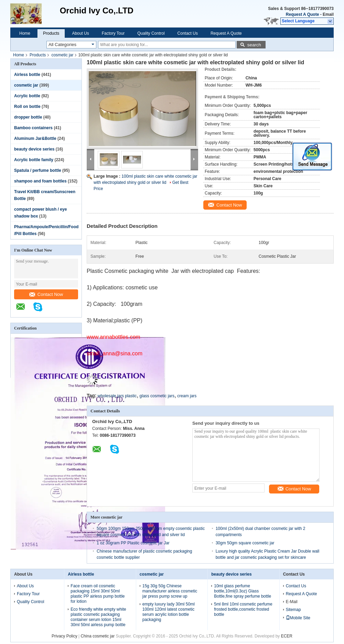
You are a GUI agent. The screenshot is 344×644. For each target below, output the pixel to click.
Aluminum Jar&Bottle (35, 138)
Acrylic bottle (27, 96)
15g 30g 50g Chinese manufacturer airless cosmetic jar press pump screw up (170, 591)
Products (51, 33)
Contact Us (188, 33)
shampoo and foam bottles (40, 181)
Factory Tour (113, 33)
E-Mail (292, 602)
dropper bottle (28, 117)
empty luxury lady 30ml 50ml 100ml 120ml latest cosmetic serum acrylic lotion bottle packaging (169, 612)
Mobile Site (298, 618)
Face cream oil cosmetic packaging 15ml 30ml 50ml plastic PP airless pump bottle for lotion (98, 594)
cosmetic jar (62, 55)
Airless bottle (27, 75)
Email (328, 14)
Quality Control (151, 33)
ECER (287, 636)
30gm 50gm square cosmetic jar (245, 543)
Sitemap (293, 610)
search (254, 45)
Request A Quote (302, 14)
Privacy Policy (64, 636)
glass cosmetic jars (157, 396)
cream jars (187, 396)
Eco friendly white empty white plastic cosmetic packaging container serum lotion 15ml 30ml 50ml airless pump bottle (98, 617)
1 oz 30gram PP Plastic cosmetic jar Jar (133, 543)
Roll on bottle (27, 107)
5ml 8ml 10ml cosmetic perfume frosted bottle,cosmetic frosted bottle (243, 609)
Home (25, 33)
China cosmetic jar (98, 636)
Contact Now (46, 294)
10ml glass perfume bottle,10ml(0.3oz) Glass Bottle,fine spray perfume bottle (243, 591)
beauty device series (34, 149)
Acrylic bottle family (34, 160)
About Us (80, 33)
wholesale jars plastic (117, 396)
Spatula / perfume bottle (38, 170)
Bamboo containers (33, 128)
